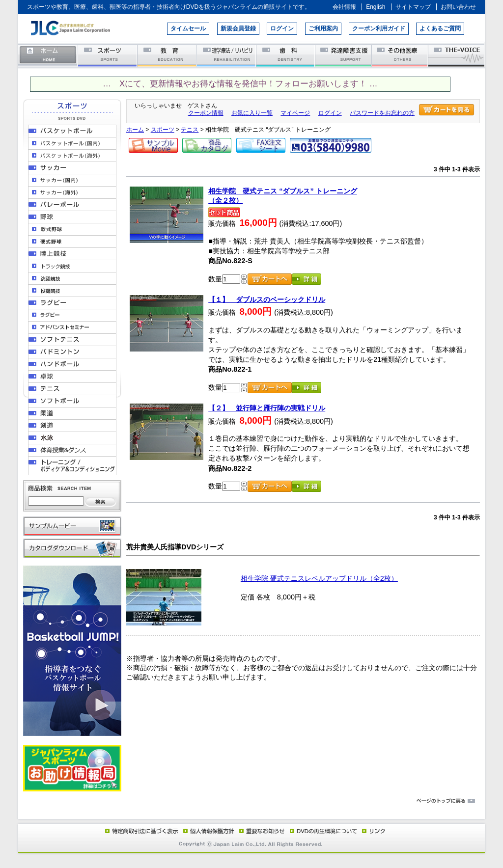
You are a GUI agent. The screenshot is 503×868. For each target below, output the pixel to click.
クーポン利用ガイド (379, 28)
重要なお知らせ (260, 831)
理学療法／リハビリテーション (227, 55)
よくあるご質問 (440, 28)
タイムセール (188, 28)
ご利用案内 (323, 28)
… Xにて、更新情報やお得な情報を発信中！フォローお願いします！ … (240, 84)
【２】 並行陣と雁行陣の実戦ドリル (267, 408)
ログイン (282, 28)
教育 (167, 55)
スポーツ (108, 55)
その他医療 (401, 55)
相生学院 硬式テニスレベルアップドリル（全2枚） (319, 578)
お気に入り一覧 (252, 113)
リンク (373, 831)
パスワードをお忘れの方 (382, 113)
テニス (190, 130)
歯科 (286, 55)
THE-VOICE (457, 55)
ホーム (48, 55)
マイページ (295, 113)
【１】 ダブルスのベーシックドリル (267, 299)
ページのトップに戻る (251, 801)
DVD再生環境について (324, 831)
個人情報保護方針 (207, 831)
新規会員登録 (238, 28)
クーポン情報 (206, 113)
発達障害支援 (344, 55)
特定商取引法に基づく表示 (141, 831)
